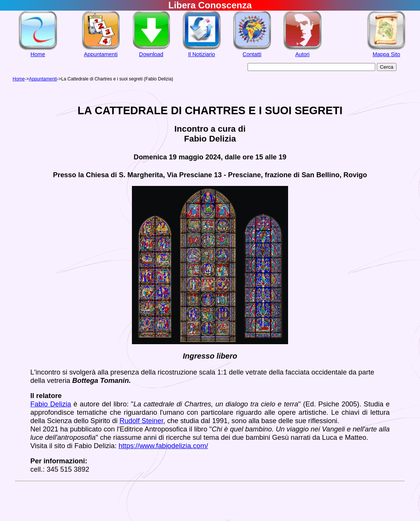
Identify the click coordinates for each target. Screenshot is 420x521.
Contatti (252, 54)
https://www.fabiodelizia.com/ (163, 446)
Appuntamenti (101, 54)
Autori (302, 54)
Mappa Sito (386, 54)
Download (151, 54)
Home (38, 54)
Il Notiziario (201, 54)
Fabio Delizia (51, 404)
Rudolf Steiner (141, 421)
